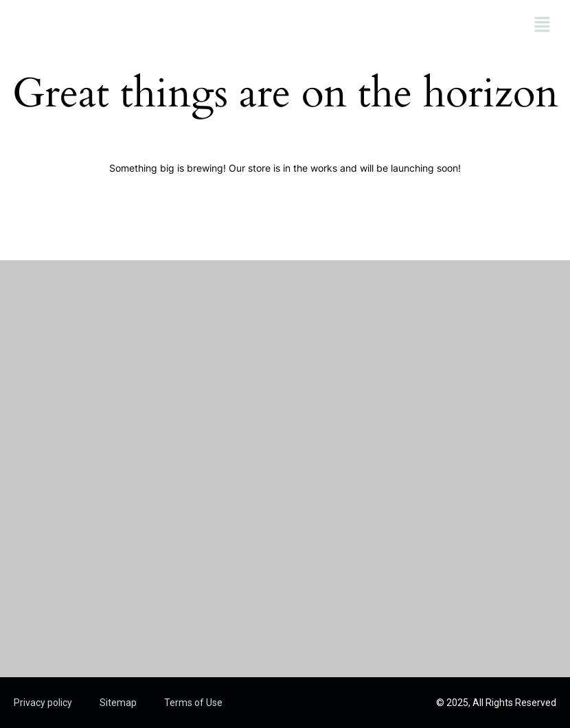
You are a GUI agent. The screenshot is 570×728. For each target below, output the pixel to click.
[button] (543, 25)
